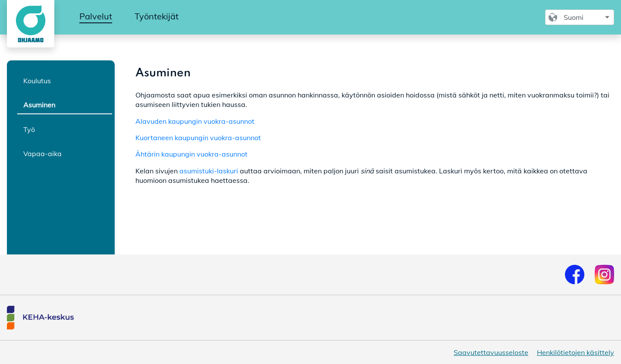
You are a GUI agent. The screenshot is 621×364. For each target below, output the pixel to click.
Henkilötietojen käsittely (576, 352)
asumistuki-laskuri (209, 171)
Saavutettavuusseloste (491, 352)
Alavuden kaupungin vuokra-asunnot (195, 121)
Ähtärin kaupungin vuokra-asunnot (191, 154)
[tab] (65, 80)
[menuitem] (96, 17)
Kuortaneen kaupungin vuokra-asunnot (198, 138)
